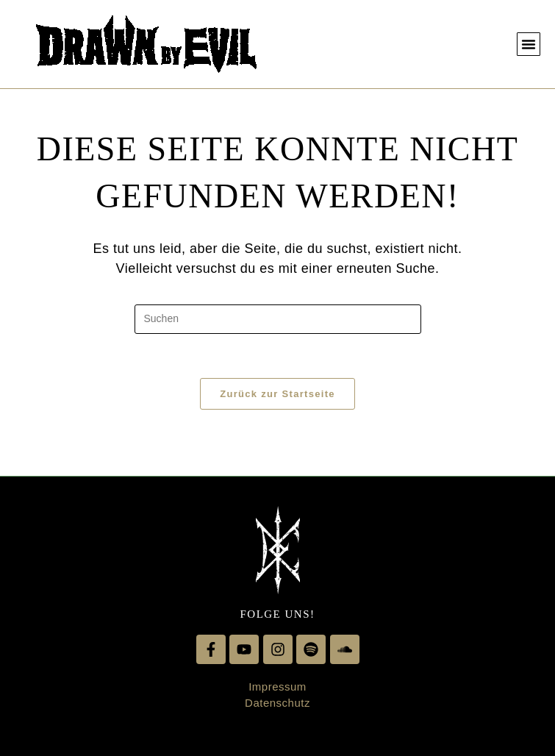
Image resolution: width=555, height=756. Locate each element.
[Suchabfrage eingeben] (278, 319)
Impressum (277, 687)
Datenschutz (277, 703)
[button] (529, 44)
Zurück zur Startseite (277, 394)
